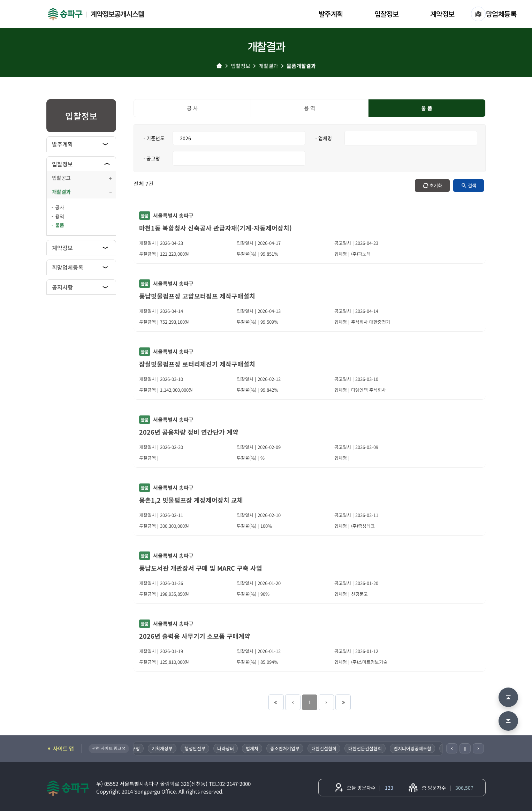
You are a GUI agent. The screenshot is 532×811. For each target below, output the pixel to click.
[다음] (478, 748)
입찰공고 (61, 178)
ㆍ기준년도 (153, 138)
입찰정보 (387, 14)
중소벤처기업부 (289, 748)
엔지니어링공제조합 (417, 748)
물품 (60, 225)
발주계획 (331, 14)
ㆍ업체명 (323, 138)
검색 (472, 185)
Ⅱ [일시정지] (465, 749)
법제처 (256, 748)
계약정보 (442, 14)
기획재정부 (166, 748)
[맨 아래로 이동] (508, 721)
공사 (60, 207)
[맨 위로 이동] (508, 697)
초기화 (436, 185)
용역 (60, 216)
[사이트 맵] (478, 14)
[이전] (452, 748)
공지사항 (62, 287)
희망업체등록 (498, 14)
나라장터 (230, 748)
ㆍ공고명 (151, 158)
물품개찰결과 (301, 66)
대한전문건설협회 (369, 748)
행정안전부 (199, 748)
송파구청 (136, 748)
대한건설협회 (328, 748)
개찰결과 (268, 66)
